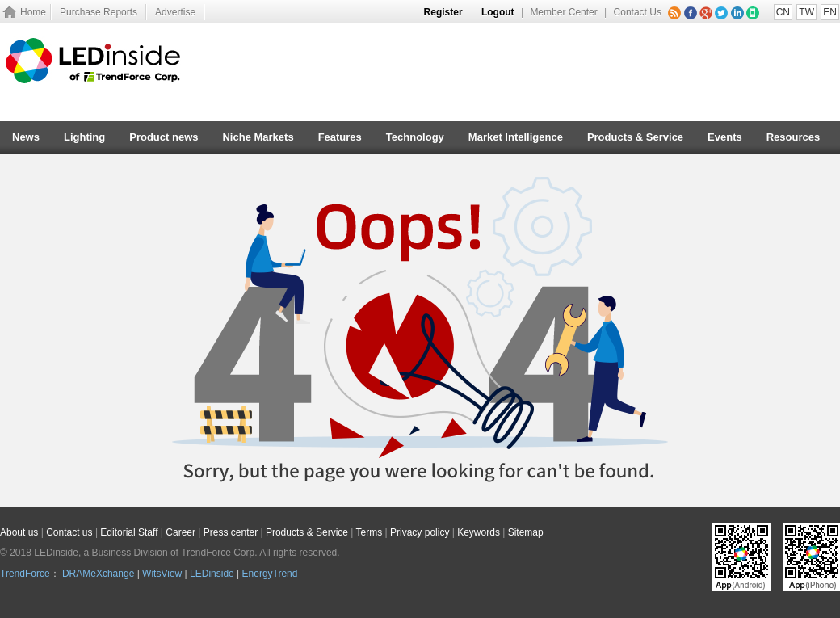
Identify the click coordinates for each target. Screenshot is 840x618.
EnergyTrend (270, 574)
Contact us (69, 532)
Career (181, 532)
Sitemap (526, 532)
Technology (415, 137)
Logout (498, 12)
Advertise (175, 12)
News (26, 137)
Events (725, 137)
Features (340, 137)
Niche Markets (258, 137)
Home (33, 12)
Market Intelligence (516, 137)
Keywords (479, 532)
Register (443, 12)
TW (806, 12)
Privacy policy (420, 532)
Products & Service (635, 137)
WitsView (162, 574)
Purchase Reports (99, 12)
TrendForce (25, 574)
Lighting (84, 137)
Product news (164, 137)
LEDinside (212, 574)
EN (830, 12)
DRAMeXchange (98, 574)
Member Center (563, 12)
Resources (793, 137)
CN (783, 12)
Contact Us (638, 12)
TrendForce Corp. (219, 553)
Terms (370, 532)
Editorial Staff (129, 532)
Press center (231, 532)
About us (19, 532)
